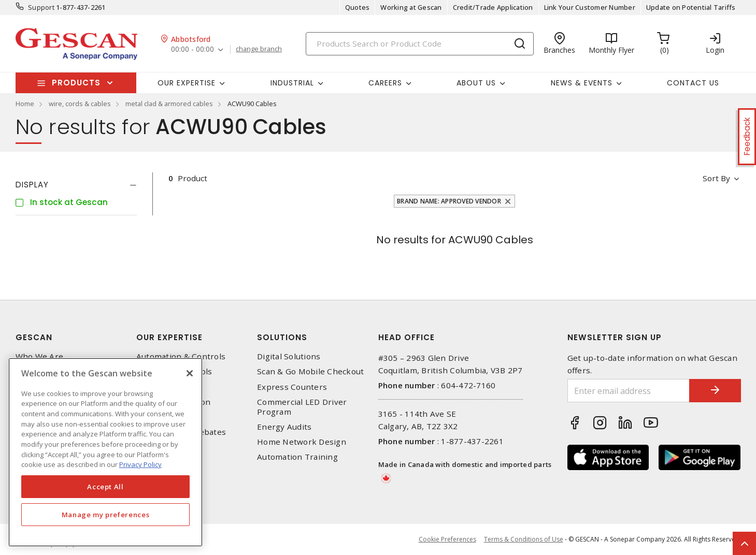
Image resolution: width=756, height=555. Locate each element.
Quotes (358, 7)
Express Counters (292, 387)
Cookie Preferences (447, 539)
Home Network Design (302, 442)
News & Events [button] (582, 83)
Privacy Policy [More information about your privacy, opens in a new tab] (140, 464)
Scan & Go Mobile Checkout (310, 371)
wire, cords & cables (80, 104)
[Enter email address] (629, 391)
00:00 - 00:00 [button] (192, 49)
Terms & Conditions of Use (524, 539)
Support (41, 7)
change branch (259, 49)
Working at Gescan (411, 7)
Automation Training (297, 457)
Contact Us (693, 83)
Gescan (34, 337)
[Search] (420, 44)
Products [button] (76, 83)
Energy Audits (284, 427)
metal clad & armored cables (169, 104)
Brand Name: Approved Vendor (449, 201)
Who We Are (40, 356)
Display (32, 185)
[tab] (76, 185)
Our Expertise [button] (187, 83)
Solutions (282, 337)
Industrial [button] (292, 83)
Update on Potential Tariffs (691, 7)
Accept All (105, 487)
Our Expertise (169, 337)
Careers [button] (385, 83)
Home (25, 104)
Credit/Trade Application (493, 7)
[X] (190, 373)
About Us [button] (476, 83)
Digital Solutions (289, 356)
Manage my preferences (106, 515)
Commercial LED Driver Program (302, 407)
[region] (105, 452)
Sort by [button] (717, 178)
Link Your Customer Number (590, 7)
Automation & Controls (181, 356)
